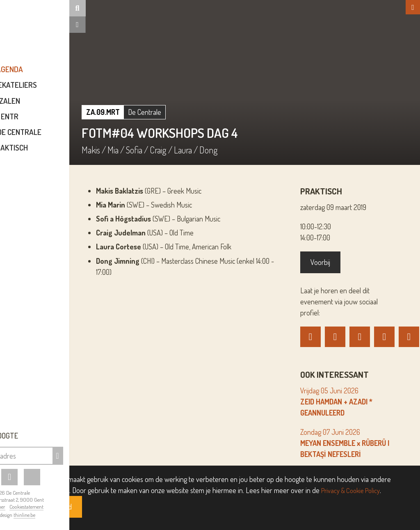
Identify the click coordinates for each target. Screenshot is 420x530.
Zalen (58, 106)
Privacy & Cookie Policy (354, 490)
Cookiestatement (75, 507)
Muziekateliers (58, 91)
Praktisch (58, 153)
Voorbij (336, 262)
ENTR (58, 122)
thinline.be (73, 515)
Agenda (58, 75)
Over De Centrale (58, 138)
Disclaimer (43, 507)
